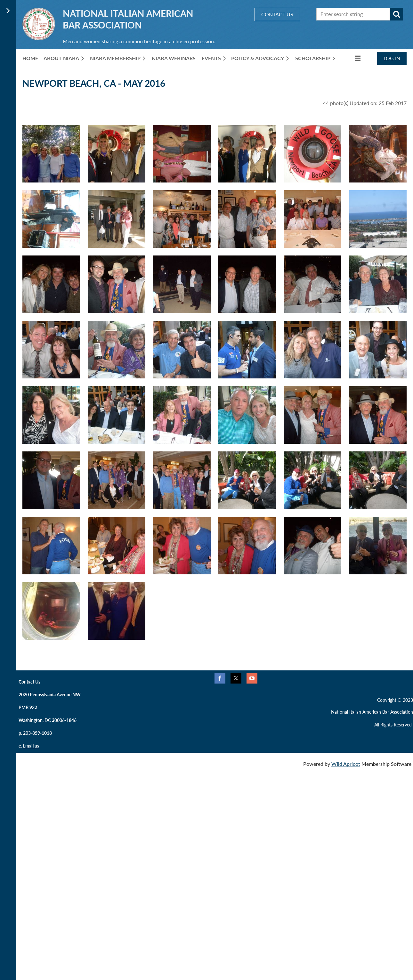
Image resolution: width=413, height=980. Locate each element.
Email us (31, 746)
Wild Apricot (346, 764)
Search (397, 14)
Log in (392, 58)
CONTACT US (277, 14)
